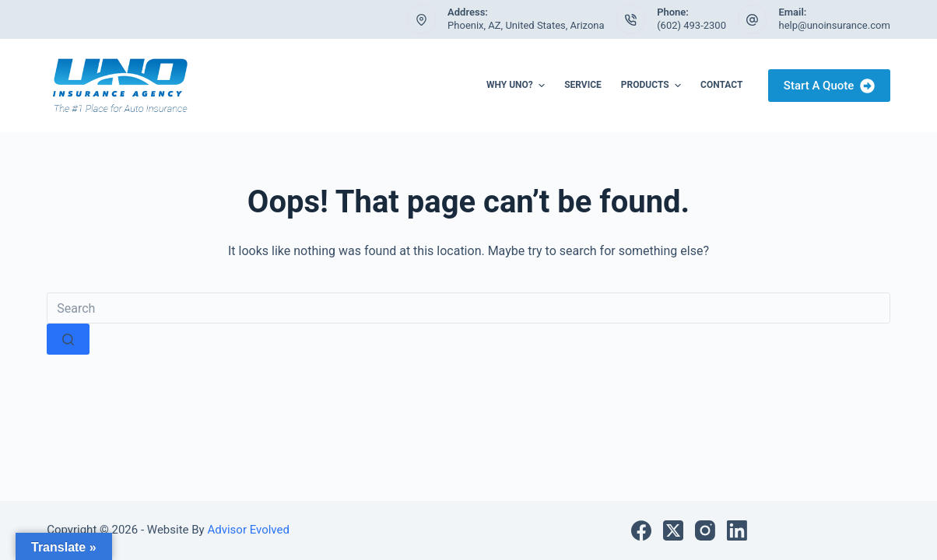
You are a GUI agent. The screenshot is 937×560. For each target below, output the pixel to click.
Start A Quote (829, 86)
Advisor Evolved (247, 530)
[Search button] (68, 339)
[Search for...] (468, 308)
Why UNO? (518, 86)
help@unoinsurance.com (834, 25)
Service (583, 85)
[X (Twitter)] (673, 530)
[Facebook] (641, 530)
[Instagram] (705, 530)
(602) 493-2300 (691, 25)
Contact (721, 85)
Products (653, 86)
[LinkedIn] (737, 530)
